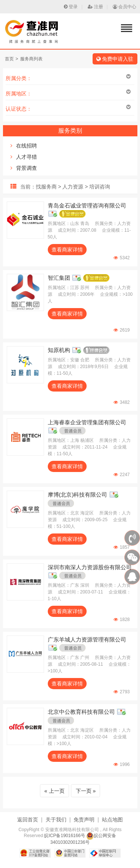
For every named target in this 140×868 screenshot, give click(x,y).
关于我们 (56, 820)
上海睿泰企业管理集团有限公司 (87, 422)
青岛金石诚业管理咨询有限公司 (87, 205)
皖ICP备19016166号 (64, 836)
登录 (71, 7)
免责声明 (84, 820)
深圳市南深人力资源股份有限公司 (90, 567)
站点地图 (112, 820)
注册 (95, 7)
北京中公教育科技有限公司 (81, 712)
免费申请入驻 (115, 59)
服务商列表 (31, 59)
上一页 (57, 791)
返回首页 (28, 820)
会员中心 (125, 7)
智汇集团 (59, 278)
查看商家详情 (67, 250)
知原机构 (59, 350)
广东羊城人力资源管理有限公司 (87, 639)
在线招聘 (27, 146)
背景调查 (27, 168)
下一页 (84, 791)
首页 (9, 59)
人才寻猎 (27, 157)
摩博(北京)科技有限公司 (78, 495)
